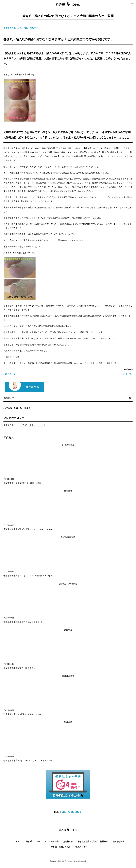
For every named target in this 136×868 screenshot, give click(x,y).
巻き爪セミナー (82, 847)
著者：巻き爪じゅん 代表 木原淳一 (21, 28)
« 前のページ (9, 374)
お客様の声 (68, 841)
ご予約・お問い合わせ (61, 847)
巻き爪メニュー (33, 841)
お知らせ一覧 (118, 841)
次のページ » (127, 374)
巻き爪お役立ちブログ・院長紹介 (93, 841)
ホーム (18, 841)
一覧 (129, 398)
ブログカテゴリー (12, 425)
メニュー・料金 (52, 841)
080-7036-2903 (71, 812)
